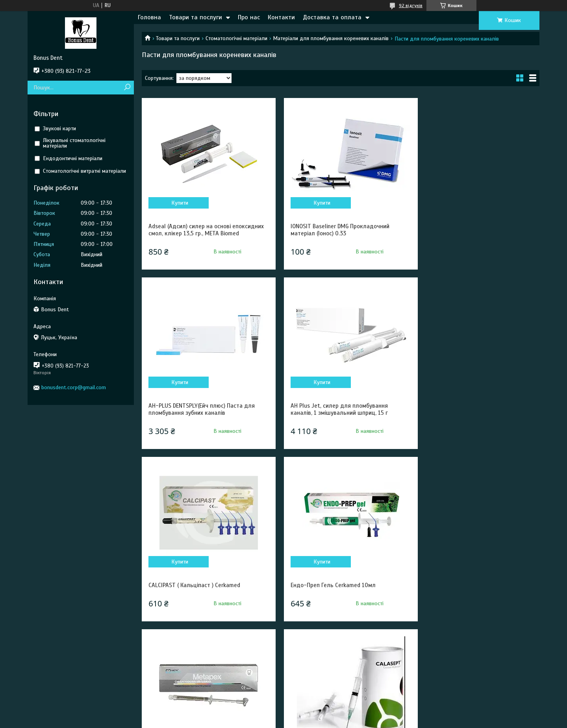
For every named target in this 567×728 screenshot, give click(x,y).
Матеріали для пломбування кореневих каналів (331, 38)
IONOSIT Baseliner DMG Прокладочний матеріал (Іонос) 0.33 (333, 230)
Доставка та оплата (332, 17)
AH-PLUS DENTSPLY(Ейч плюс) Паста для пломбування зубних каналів (472, 230)
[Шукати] (127, 88)
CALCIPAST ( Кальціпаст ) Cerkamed (330, 413)
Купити (178, 203)
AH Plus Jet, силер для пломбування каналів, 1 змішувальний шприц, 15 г (197, 416)
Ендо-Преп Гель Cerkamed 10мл (461, 413)
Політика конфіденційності (328, 721)
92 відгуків (411, 6)
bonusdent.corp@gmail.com (74, 387)
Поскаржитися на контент (267, 721)
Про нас (249, 17)
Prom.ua (320, 713)
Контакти (281, 17)
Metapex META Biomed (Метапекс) (193, 592)
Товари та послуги (195, 17)
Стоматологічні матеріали (236, 38)
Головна (149, 17)
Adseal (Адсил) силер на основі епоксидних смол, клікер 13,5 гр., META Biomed (200, 233)
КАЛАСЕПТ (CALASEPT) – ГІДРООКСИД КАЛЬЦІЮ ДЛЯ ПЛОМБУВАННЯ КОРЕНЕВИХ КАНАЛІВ (337, 599)
